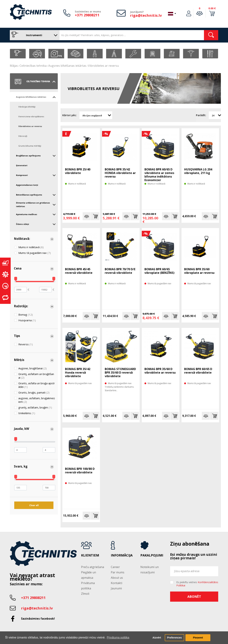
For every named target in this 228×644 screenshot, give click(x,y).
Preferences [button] (174, 638)
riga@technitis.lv (146, 15)
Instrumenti (34, 35)
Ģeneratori (22, 165)
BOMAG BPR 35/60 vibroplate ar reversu (199, 271)
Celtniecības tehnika (33, 66)
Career (115, 567)
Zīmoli (85, 594)
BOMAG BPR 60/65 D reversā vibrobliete (198, 371)
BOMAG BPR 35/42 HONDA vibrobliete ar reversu (120, 173)
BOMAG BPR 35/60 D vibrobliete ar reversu (160, 371)
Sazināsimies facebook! (38, 619)
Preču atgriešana (93, 567)
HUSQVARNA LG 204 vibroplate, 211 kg (198, 171)
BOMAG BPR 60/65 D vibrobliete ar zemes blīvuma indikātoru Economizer (159, 175)
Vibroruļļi (23, 136)
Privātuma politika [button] (118, 638)
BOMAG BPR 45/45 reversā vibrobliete (79, 271)
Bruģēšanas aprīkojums (36, 156)
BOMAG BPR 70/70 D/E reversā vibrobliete (120, 271)
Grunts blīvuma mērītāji (30, 146)
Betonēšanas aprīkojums (36, 195)
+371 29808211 (87, 15)
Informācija (122, 555)
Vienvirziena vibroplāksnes (31, 116)
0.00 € (212, 8)
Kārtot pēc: (70, 115)
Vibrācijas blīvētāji (27, 107)
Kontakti (116, 583)
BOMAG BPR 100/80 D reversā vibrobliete (80, 471)
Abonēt (194, 597)
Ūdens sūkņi (36, 224)
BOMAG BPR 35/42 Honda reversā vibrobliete (78, 373)
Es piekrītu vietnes (197, 584)
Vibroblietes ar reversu (103, 66)
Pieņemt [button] (198, 638)
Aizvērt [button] (157, 638)
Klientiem (90, 555)
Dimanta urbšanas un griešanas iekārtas (36, 204)
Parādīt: (201, 115)
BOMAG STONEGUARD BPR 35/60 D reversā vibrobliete (120, 373)
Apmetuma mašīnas (36, 214)
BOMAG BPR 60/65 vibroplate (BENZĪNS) (159, 271)
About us (117, 578)
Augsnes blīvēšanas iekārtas (67, 66)
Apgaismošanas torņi (27, 185)
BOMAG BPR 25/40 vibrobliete (78, 171)
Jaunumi (116, 588)
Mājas (14, 66)
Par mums (118, 572)
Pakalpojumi (152, 555)
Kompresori (36, 175)
